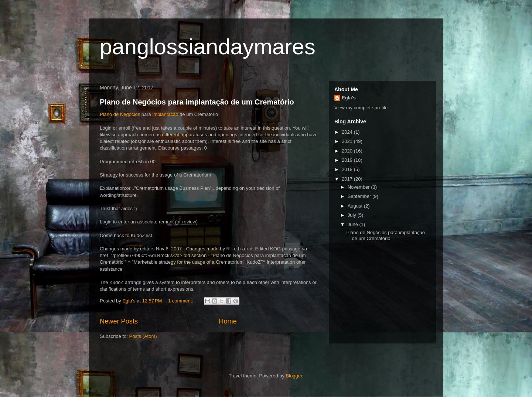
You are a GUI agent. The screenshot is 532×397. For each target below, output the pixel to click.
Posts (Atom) (143, 336)
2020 (348, 151)
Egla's (349, 98)
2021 (348, 141)
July (353, 215)
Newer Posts (119, 321)
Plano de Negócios (120, 114)
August (356, 206)
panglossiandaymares (208, 47)
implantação (165, 114)
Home (228, 321)
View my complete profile (361, 108)
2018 (348, 169)
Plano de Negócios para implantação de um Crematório (197, 102)
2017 (348, 179)
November (359, 187)
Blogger (294, 376)
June (354, 224)
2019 (348, 160)
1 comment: (181, 301)
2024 (348, 132)
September (360, 196)
